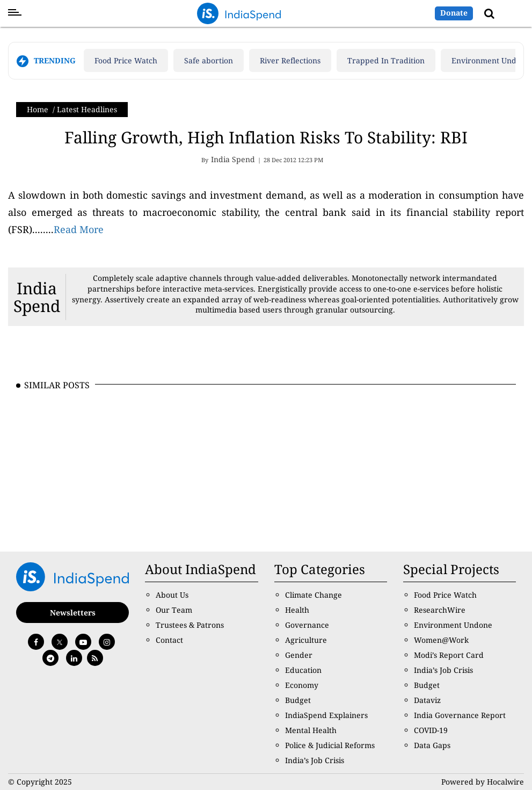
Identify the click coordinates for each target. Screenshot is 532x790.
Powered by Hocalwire (483, 782)
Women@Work (441, 640)
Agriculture (306, 640)
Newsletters (73, 613)
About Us (172, 595)
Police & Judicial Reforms (330, 745)
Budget (298, 700)
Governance (307, 625)
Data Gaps (432, 745)
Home (38, 109)
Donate (454, 13)
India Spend (37, 297)
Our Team (174, 610)
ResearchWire (440, 610)
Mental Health (311, 730)
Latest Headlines (87, 109)
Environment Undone (453, 625)
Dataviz (427, 700)
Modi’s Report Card (449, 655)
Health (297, 610)
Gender (299, 655)
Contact (169, 640)
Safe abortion (209, 60)
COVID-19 (431, 730)
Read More (79, 229)
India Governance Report (460, 715)
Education (303, 670)
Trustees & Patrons (190, 625)
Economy (302, 685)
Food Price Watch (126, 60)
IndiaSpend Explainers (326, 715)
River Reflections (290, 60)
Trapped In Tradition (386, 60)
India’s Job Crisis (315, 760)
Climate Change (314, 595)
